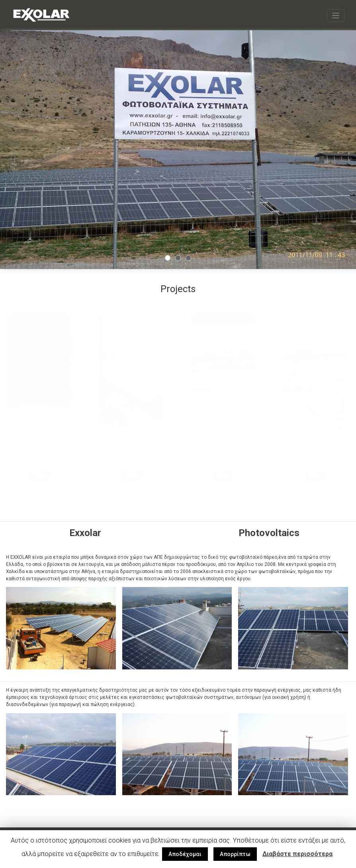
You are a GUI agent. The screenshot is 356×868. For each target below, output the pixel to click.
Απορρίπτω (235, 854)
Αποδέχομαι (185, 854)
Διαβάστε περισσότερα (297, 854)
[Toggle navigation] (336, 15)
